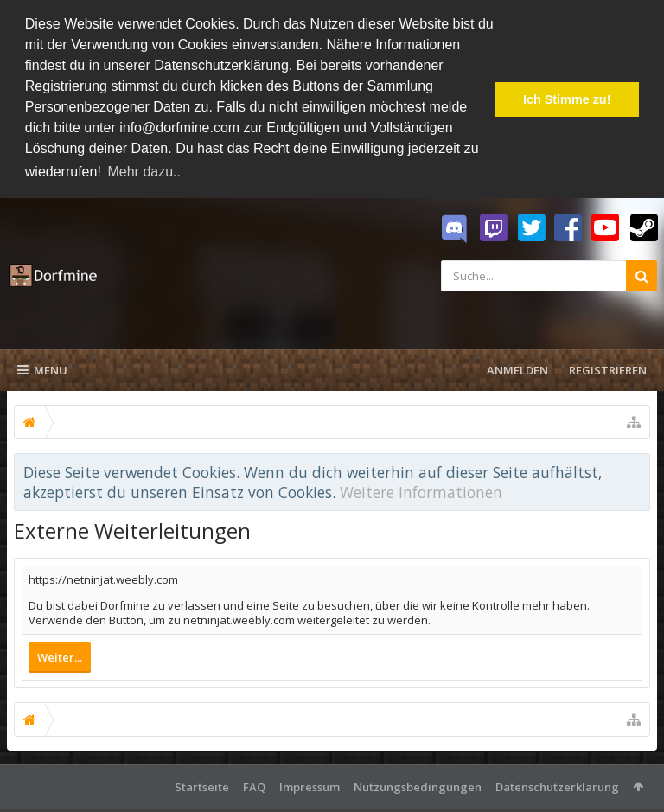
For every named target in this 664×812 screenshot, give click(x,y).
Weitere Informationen (421, 489)
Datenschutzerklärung (557, 784)
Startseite (202, 784)
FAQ (254, 784)
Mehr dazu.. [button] (144, 172)
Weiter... (60, 655)
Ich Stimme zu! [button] (567, 99)
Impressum (310, 784)
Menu (42, 368)
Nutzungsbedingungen (418, 784)
